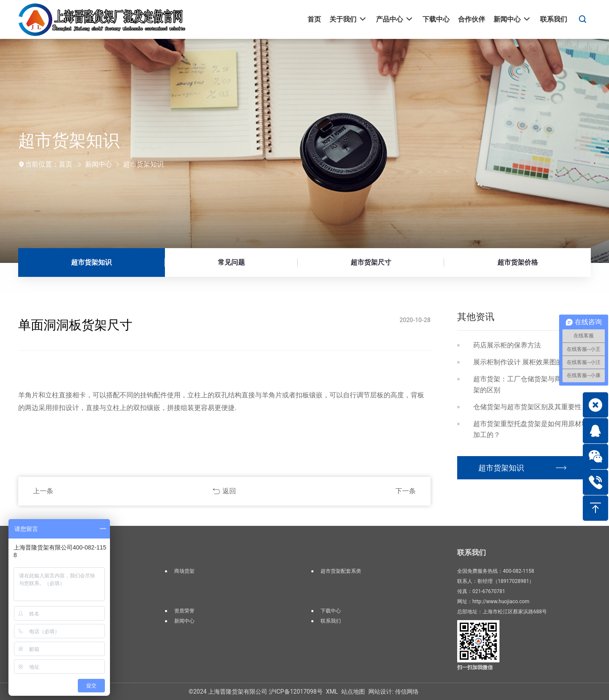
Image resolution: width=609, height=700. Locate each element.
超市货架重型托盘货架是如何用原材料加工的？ (531, 429)
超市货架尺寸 (371, 262)
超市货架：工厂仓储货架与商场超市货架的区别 (531, 384)
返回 (229, 491)
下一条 (406, 491)
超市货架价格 (518, 262)
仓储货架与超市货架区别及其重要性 (527, 407)
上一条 (43, 491)
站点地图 (353, 692)
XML (332, 692)
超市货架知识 (143, 164)
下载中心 (331, 611)
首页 (66, 164)
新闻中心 (99, 164)
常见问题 (231, 262)
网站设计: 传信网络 (394, 692)
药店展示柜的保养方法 (507, 345)
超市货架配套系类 (341, 571)
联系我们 (331, 621)
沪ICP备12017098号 (296, 692)
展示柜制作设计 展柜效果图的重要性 (528, 362)
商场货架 (184, 571)
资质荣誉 (184, 611)
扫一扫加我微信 (475, 667)
